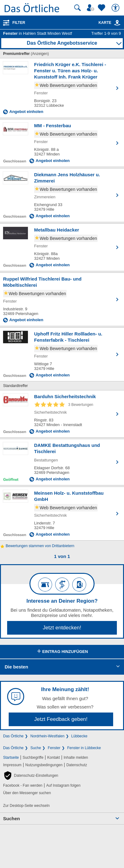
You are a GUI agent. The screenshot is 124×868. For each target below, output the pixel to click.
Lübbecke (79, 736)
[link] (117, 23)
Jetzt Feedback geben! (61, 719)
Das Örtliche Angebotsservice (62, 43)
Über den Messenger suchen (27, 793)
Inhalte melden (76, 758)
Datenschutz (77, 765)
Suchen (11, 819)
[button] (31, 776)
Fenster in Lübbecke (84, 748)
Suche (36, 748)
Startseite (11, 758)
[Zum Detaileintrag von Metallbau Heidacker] (62, 247)
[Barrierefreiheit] (116, 8)
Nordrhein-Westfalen (47, 736)
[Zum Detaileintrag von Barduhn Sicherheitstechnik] (62, 414)
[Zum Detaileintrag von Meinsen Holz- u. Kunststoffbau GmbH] (62, 514)
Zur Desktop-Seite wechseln (26, 806)
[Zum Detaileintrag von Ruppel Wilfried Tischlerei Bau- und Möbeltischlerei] (62, 299)
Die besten (16, 667)
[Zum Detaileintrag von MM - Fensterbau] (62, 143)
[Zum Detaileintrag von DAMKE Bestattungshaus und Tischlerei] (62, 462)
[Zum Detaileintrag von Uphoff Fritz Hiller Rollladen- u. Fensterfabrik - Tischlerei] (62, 354)
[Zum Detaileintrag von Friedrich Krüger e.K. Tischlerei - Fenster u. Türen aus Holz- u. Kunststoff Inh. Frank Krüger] (62, 88)
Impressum (12, 765)
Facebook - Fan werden (23, 785)
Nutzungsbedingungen (44, 765)
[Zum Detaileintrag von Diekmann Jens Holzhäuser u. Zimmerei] (62, 195)
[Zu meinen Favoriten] (102, 8)
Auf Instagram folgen (63, 785)
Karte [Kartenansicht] (110, 23)
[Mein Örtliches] (91, 8)
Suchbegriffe (33, 758)
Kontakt (53, 758)
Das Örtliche (13, 736)
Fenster (54, 748)
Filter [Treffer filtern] (19, 23)
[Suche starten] (77, 8)
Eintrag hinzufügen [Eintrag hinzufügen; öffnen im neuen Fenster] (62, 652)
